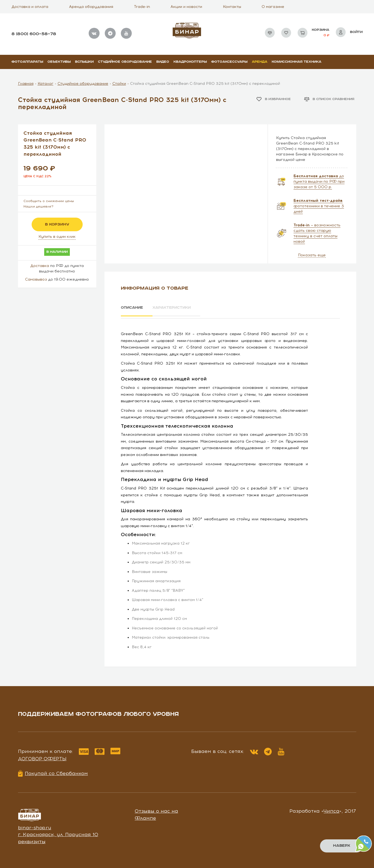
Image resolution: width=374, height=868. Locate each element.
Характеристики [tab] (178, 308)
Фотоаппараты (27, 62)
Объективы (59, 62)
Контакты (232, 7)
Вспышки (84, 62)
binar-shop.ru (35, 826)
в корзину (57, 224)
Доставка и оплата (30, 7)
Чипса (331, 809)
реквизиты (32, 840)
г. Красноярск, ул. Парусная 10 (58, 833)
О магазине (273, 7)
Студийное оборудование (125, 62)
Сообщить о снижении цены (49, 201)
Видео (163, 62)
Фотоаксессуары (229, 62)
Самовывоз (36, 279)
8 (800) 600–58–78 (34, 34)
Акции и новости (186, 7)
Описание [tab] (133, 308)
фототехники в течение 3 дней (319, 206)
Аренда (260, 62)
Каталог (46, 84)
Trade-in (142, 7)
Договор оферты (42, 757)
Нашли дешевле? (38, 206)
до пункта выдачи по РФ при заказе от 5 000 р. (319, 181)
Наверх (341, 846)
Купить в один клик (57, 237)
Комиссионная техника (297, 62)
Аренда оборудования (91, 7)
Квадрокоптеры (190, 62)
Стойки (119, 84)
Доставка (40, 266)
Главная (26, 84)
